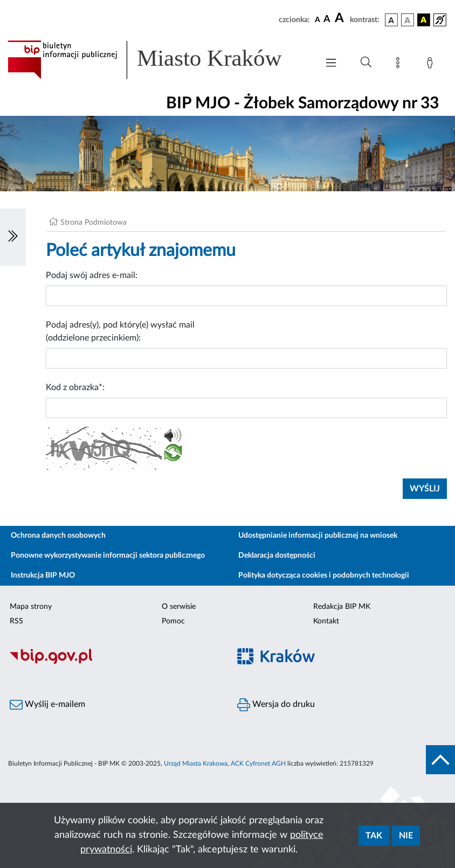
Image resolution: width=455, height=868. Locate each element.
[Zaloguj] (432, 65)
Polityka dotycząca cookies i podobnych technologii (324, 575)
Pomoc (173, 621)
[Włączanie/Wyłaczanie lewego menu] (13, 237)
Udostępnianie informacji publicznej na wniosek (318, 536)
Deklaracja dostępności (277, 555)
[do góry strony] (440, 760)
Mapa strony (31, 607)
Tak (374, 836)
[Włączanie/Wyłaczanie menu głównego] (331, 64)
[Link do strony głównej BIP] (157, 60)
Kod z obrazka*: (75, 387)
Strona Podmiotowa (94, 223)
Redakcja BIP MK (342, 607)
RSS (16, 621)
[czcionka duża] (341, 18)
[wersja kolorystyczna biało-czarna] (408, 20)
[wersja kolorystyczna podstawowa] (391, 20)
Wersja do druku (276, 705)
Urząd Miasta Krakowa (196, 763)
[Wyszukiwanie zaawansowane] (366, 63)
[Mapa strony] (400, 65)
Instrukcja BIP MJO (43, 575)
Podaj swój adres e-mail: (92, 275)
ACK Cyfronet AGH (258, 763)
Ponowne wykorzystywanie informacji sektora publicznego (108, 555)
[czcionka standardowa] (318, 19)
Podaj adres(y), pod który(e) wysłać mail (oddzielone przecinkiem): (120, 331)
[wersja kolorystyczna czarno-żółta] (424, 20)
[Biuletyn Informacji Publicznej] (114, 662)
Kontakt (326, 621)
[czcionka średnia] (327, 20)
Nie (406, 836)
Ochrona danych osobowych (58, 536)
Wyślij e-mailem (47, 705)
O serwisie (179, 607)
